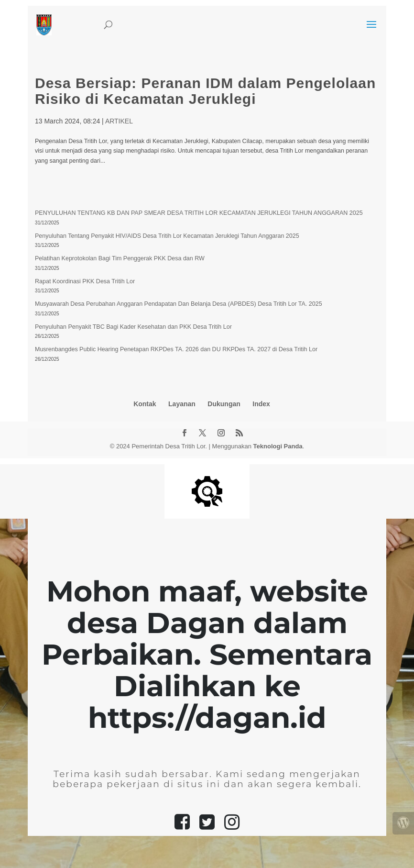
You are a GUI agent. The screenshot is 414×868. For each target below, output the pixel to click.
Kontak (145, 404)
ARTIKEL (119, 121)
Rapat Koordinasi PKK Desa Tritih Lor (85, 281)
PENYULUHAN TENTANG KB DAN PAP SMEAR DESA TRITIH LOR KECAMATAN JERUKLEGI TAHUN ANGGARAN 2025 (199, 213)
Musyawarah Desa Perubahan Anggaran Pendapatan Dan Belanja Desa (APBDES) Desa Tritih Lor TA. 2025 (179, 304)
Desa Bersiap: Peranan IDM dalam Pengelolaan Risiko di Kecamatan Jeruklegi (205, 91)
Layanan (182, 404)
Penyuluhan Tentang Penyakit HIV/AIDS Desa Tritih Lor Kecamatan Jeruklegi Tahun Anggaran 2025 (167, 236)
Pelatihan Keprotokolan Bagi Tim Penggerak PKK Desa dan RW (120, 258)
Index (261, 404)
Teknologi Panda (278, 446)
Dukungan (224, 404)
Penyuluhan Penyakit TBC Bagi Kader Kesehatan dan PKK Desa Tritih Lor (133, 327)
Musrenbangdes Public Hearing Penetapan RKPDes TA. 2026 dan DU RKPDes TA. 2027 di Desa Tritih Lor (176, 349)
